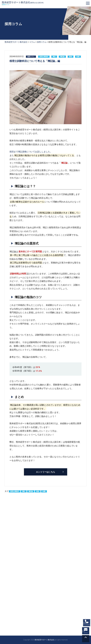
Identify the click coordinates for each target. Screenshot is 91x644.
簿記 (54, 57)
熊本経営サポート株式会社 (23, 3)
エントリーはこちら (45, 472)
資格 (71, 57)
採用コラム (31, 57)
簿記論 (62, 57)
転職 (78, 57)
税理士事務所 (44, 57)
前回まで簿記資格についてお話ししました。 (31, 152)
